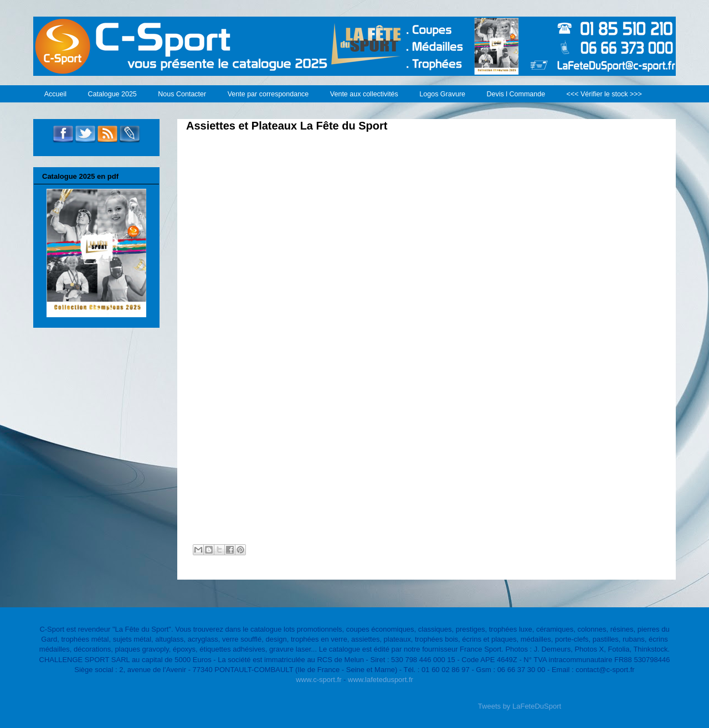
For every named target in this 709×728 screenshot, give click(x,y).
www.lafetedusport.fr (381, 680)
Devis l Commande (516, 94)
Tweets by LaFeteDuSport (520, 706)
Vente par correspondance (268, 94)
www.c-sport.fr (318, 680)
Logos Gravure (442, 94)
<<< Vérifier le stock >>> (604, 94)
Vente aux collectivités (364, 94)
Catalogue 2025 (112, 94)
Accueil (55, 94)
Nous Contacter (182, 94)
